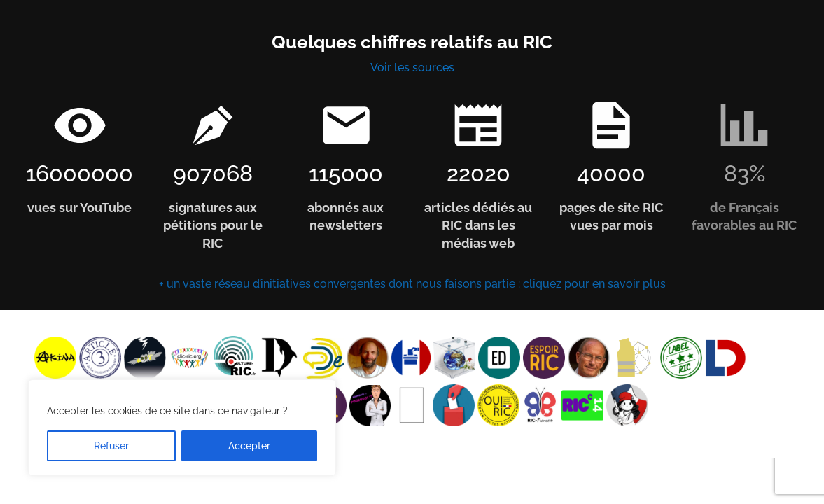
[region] (182, 428)
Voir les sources (412, 68)
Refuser (111, 446)
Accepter (249, 446)
